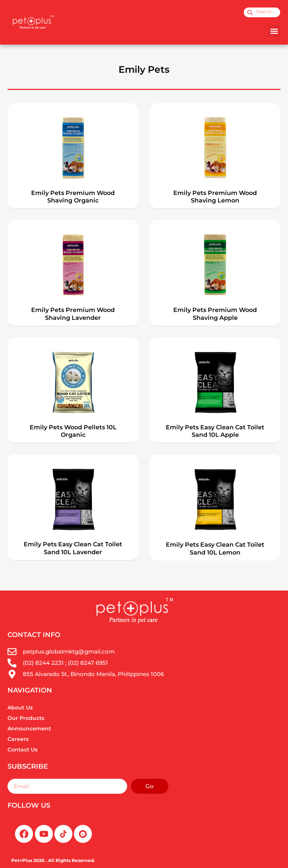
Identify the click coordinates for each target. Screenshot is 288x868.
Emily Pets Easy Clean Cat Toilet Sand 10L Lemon (215, 549)
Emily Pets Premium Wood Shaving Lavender (73, 314)
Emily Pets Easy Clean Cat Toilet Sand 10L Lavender (73, 548)
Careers (18, 739)
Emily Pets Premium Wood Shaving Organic (73, 197)
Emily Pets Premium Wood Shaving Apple (215, 314)
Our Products (26, 718)
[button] (274, 31)
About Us (20, 708)
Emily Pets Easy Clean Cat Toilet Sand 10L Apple (215, 431)
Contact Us (22, 750)
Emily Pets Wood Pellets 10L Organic (73, 431)
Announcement (29, 729)
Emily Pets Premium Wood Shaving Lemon (215, 197)
